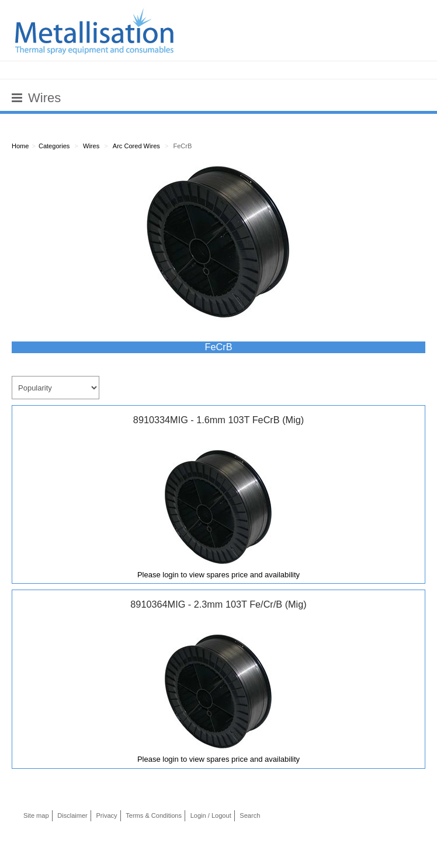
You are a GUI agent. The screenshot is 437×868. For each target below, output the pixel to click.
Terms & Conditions (154, 815)
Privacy (106, 815)
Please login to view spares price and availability (218, 575)
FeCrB (182, 146)
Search (250, 815)
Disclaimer (72, 815)
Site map (36, 815)
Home (20, 146)
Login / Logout (211, 815)
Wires (91, 146)
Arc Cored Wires (136, 146)
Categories (54, 146)
